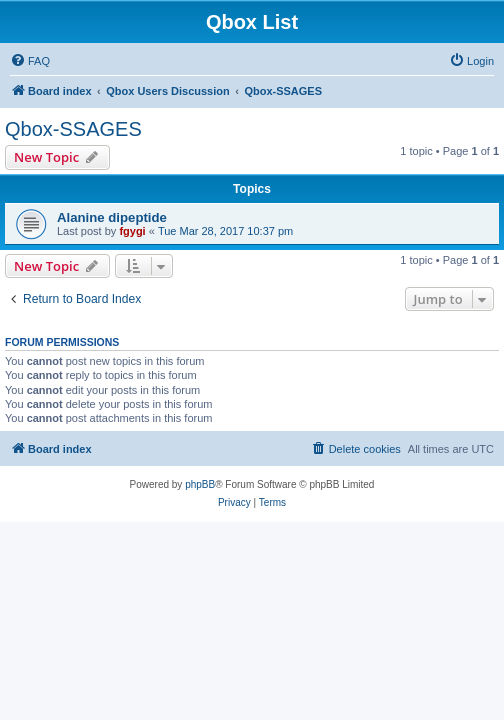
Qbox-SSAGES (73, 129)
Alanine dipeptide (112, 217)
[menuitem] (30, 61)
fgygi (132, 231)
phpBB (200, 484)
